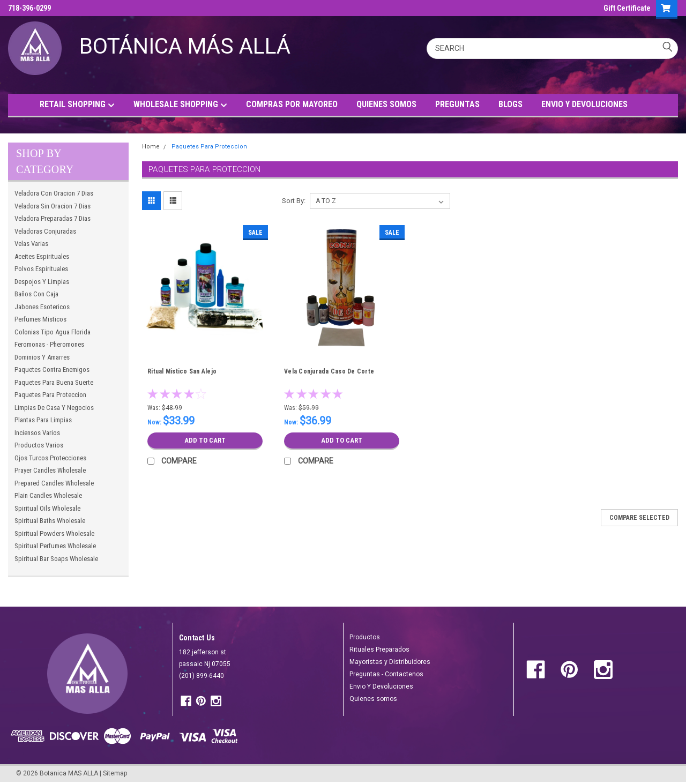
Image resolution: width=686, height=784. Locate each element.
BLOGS (510, 104)
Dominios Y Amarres (42, 357)
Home (151, 147)
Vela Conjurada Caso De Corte (329, 371)
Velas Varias (31, 244)
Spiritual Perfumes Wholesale (55, 546)
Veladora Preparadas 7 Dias (53, 218)
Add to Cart (205, 440)
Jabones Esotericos (42, 307)
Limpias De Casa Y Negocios (54, 408)
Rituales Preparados (379, 649)
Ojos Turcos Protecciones (50, 458)
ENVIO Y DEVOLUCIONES (584, 104)
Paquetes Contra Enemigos (52, 369)
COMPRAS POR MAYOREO (292, 104)
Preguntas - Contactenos (386, 674)
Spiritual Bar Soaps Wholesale (56, 559)
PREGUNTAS (457, 104)
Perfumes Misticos (40, 319)
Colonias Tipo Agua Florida (53, 332)
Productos (365, 637)
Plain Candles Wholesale (48, 495)
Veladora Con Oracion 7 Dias (54, 193)
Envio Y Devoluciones (381, 686)
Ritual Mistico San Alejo (182, 371)
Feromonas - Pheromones (49, 344)
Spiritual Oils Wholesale (47, 508)
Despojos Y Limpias (42, 282)
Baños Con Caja (36, 294)
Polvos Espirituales (41, 269)
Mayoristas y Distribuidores (390, 662)
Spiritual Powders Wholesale (54, 533)
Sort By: (294, 201)
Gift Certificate (627, 8)
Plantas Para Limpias (43, 420)
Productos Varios (39, 445)
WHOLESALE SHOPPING (180, 105)
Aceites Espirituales (42, 256)
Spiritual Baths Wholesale (50, 521)
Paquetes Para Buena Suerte (54, 382)
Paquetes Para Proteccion (50, 395)
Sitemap (115, 773)
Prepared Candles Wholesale (54, 483)
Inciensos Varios (37, 433)
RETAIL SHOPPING (77, 105)
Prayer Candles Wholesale (50, 470)
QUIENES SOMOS (386, 104)
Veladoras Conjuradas (45, 231)
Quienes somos (373, 699)
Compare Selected (639, 518)
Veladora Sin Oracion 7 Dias (53, 206)
